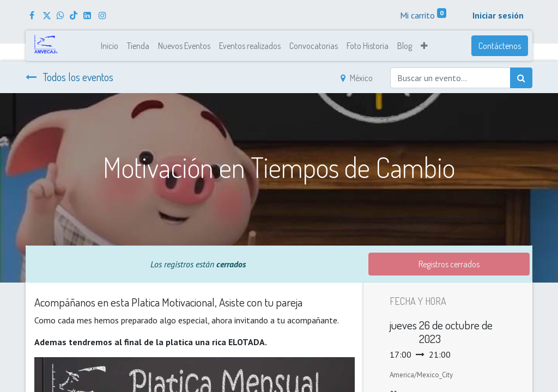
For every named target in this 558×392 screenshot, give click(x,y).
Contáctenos (500, 46)
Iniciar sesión (498, 15)
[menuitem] (110, 46)
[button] (424, 46)
